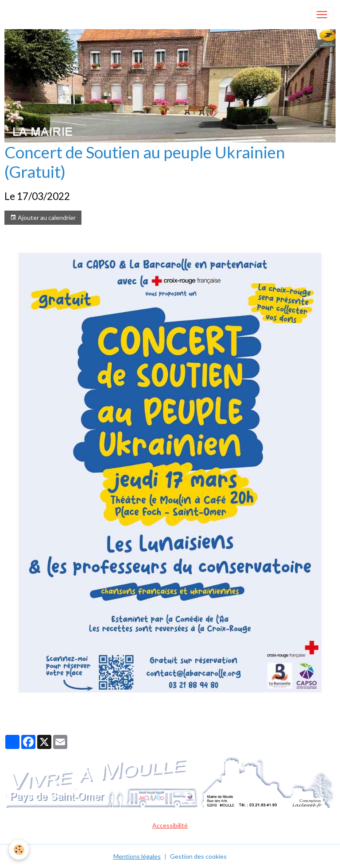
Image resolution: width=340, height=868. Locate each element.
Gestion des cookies (198, 856)
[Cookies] (19, 850)
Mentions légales (137, 856)
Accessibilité (170, 825)
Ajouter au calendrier (43, 218)
